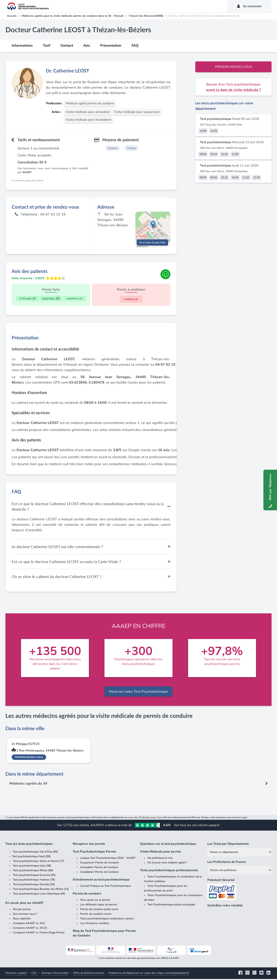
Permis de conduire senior (96, 915)
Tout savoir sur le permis (95, 901)
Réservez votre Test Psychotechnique (138, 692)
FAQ (135, 45)
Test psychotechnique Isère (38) (32, 867)
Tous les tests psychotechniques (29, 845)
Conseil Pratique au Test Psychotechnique (105, 887)
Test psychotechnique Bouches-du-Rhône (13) (41, 890)
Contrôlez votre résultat (225, 906)
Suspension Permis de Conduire (99, 864)
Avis (87, 45)
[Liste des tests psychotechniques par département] (239, 853)
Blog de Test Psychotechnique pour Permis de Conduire (104, 934)
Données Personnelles (55, 974)
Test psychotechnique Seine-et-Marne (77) (38, 862)
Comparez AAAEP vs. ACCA (30, 929)
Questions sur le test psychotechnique (168, 845)
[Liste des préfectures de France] (239, 871)
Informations (22, 45)
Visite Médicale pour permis (161, 853)
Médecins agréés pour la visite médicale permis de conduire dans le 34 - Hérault (72, 16)
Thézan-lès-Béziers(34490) (146, 16)
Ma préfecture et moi (160, 859)
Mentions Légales (16, 974)
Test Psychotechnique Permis (94, 853)
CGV (34, 974)
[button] (153, 226)
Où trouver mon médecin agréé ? (167, 864)
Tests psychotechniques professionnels (169, 871)
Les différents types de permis (99, 905)
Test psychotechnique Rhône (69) (33, 871)
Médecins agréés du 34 (28, 785)
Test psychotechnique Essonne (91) (34, 876)
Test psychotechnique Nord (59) (31, 857)
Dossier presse (22, 910)
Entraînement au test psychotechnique (101, 881)
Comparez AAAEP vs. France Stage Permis (39, 933)
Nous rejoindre (22, 919)
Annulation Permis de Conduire (99, 868)
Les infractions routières (95, 924)
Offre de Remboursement (89, 974)
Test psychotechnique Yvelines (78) (34, 881)
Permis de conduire (87, 895)
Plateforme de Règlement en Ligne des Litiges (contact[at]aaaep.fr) (149, 974)
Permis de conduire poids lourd (99, 910)
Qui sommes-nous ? (25, 915)
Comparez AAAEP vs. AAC (29, 924)
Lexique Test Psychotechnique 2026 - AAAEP (108, 859)
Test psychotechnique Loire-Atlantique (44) (39, 895)
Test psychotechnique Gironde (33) (34, 885)
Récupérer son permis (89, 845)
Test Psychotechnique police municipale (171, 905)
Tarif (47, 45)
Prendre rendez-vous (234, 67)
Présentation (111, 45)
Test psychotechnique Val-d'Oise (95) (35, 853)
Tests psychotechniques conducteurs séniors (107, 919)
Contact (67, 45)
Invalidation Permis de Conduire (99, 873)
